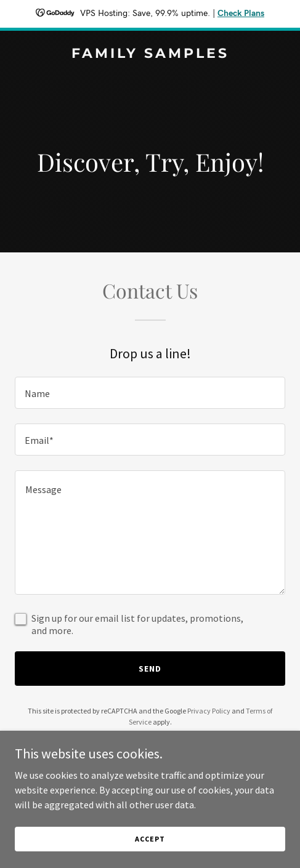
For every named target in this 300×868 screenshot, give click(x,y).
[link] (150, 54)
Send (150, 669)
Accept (150, 839)
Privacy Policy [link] (209, 711)
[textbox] (150, 393)
